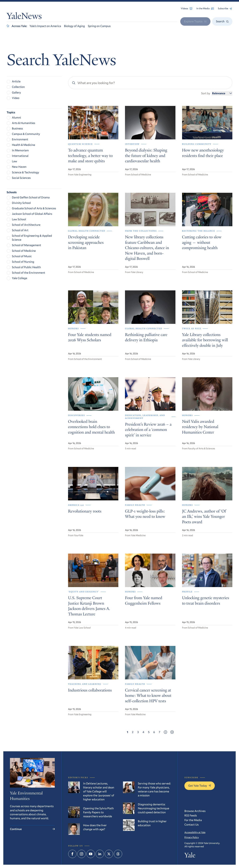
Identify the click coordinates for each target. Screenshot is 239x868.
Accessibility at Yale (195, 832)
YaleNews (24, 17)
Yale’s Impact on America (45, 26)
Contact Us (192, 824)
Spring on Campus (99, 26)
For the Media (193, 820)
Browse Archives (195, 811)
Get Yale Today (200, 786)
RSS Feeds (191, 815)
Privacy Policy (192, 837)
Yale (190, 856)
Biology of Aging (74, 26)
